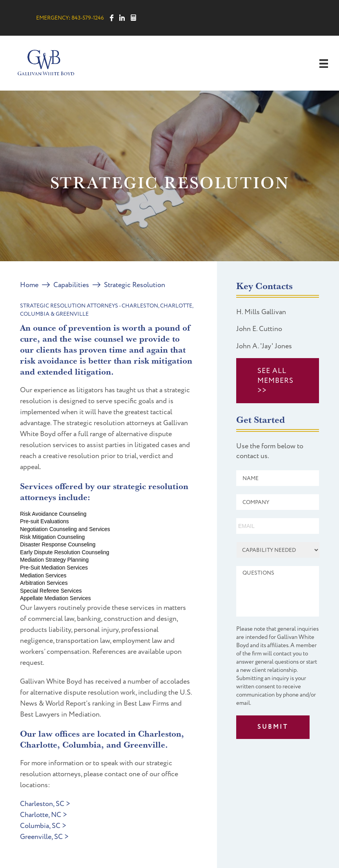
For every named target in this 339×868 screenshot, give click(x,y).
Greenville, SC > (44, 837)
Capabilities (71, 285)
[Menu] (324, 64)
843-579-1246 (88, 18)
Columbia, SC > (43, 826)
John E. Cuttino (259, 329)
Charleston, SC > (45, 804)
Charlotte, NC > (44, 815)
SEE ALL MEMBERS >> (275, 381)
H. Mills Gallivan (261, 312)
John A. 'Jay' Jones (264, 346)
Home (29, 285)
